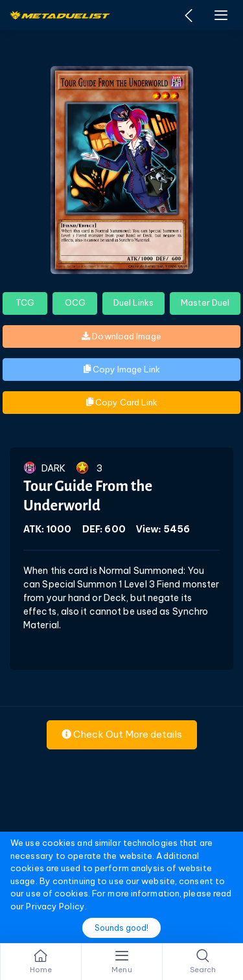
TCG (25, 302)
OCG (75, 302)
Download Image (121, 336)
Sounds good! (121, 928)
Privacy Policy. (56, 906)
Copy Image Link (122, 369)
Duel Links (133, 302)
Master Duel (205, 302)
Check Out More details (122, 734)
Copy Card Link (122, 402)
